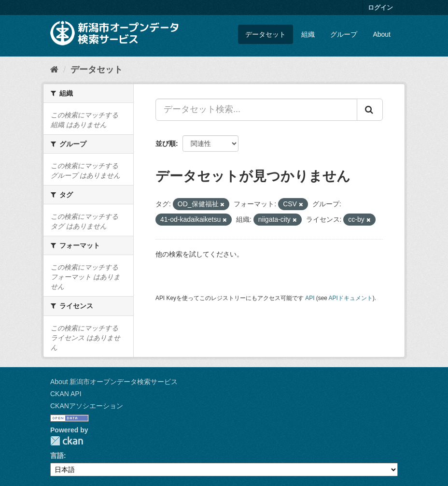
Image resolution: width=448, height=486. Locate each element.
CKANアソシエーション (87, 406)
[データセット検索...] (256, 110)
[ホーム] (54, 70)
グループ (344, 34)
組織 (308, 34)
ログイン (380, 7)
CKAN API (66, 394)
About (382, 34)
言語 (57, 456)
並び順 (166, 143)
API (310, 298)
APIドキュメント (351, 298)
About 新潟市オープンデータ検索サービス (114, 382)
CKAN (67, 441)
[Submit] (370, 110)
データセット (266, 34)
